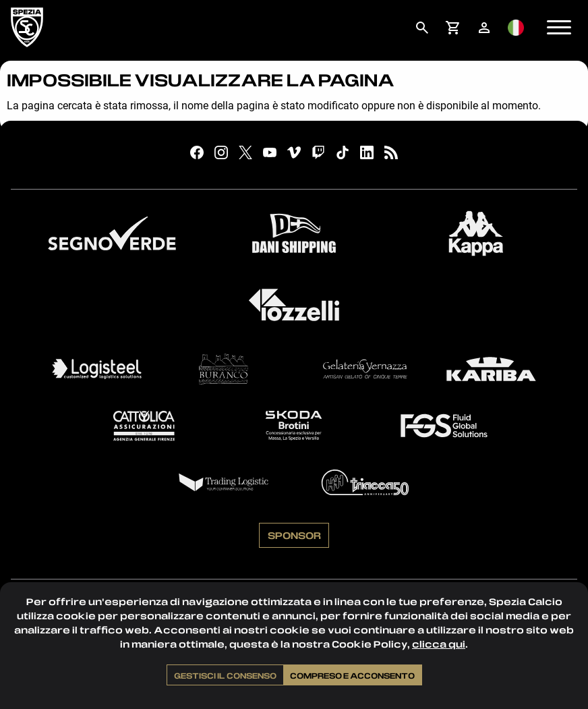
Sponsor (294, 535)
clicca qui (439, 644)
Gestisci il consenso (225, 675)
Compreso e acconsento (352, 675)
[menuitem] (422, 28)
